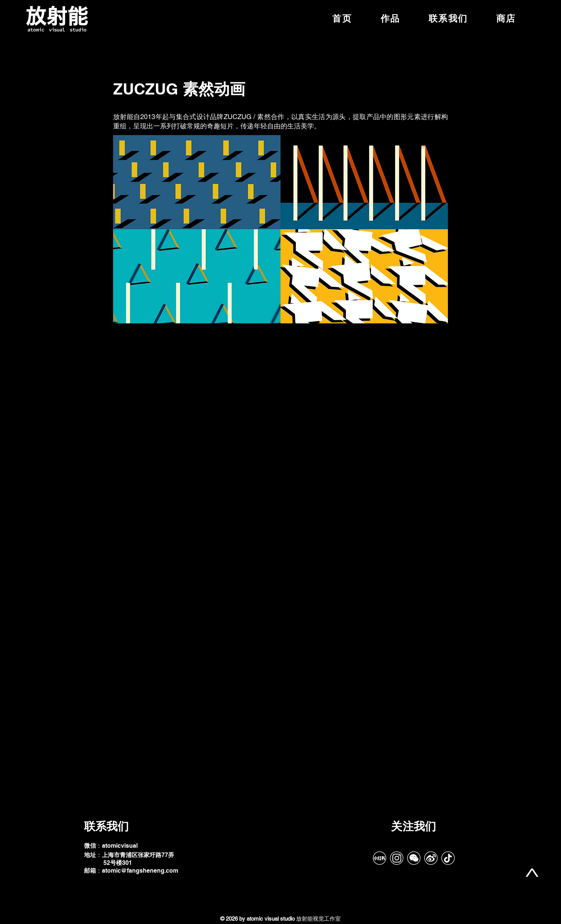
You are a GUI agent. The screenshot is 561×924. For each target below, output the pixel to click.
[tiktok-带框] (448, 858)
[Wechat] (414, 858)
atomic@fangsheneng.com (140, 871)
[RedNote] (379, 858)
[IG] (397, 858)
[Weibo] (431, 858)
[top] (532, 873)
